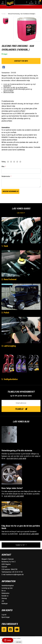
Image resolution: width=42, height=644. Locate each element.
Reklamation (5, 593)
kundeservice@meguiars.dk (15, 575)
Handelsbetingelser (8, 586)
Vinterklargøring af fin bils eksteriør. (17, 451)
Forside (4, 14)
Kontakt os (5, 596)
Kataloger (5, 604)
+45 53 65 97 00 (17, 572)
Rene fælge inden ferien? (12, 488)
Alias (4, 166)
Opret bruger (6, 617)
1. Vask (5, 246)
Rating (4, 162)
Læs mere (21, 213)
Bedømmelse (6, 176)
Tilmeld (21, 409)
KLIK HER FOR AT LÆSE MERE (16, 458)
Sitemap (4, 598)
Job (3, 601)
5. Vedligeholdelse (10, 379)
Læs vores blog (21, 422)
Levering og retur (7, 588)
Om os (4, 591)
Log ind (4, 615)
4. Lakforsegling (9, 346)
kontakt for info (21, 61)
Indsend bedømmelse (10, 191)
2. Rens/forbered (9, 279)
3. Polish (5, 313)
